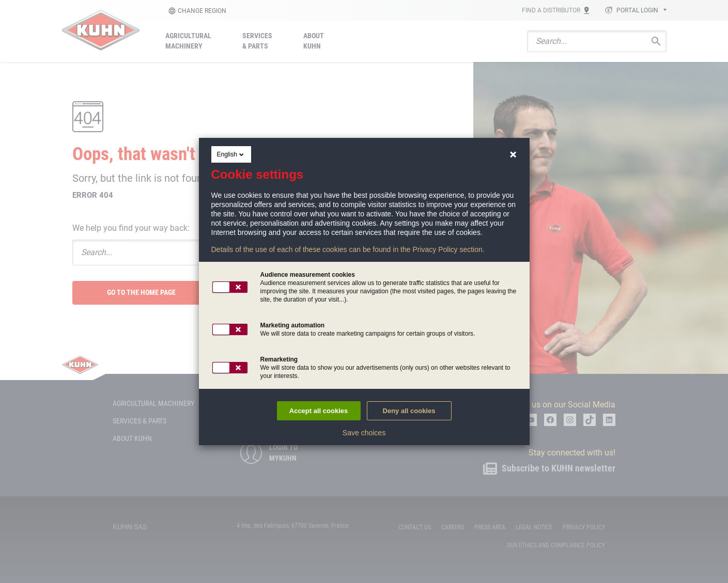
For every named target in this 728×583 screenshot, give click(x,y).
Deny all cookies (409, 411)
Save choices (364, 433)
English (231, 154)
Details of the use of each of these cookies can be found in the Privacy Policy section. (348, 249)
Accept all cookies (319, 411)
